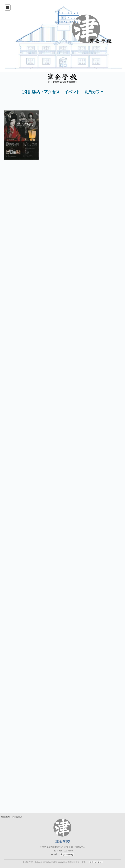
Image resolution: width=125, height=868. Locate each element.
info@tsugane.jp (67, 854)
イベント (72, 92)
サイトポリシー (96, 862)
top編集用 (6, 817)
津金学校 (62, 828)
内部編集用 (17, 817)
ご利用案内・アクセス (40, 92)
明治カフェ (94, 92)
